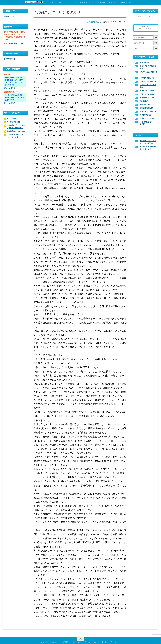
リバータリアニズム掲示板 (148, 86)
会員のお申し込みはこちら (14, 43)
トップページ (12, 118)
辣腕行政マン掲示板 (147, 118)
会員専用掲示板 (10, 59)
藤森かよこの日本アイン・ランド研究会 (148, 142)
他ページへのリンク (106, 2)
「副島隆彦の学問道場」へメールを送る (16, 136)
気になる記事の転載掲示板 (148, 67)
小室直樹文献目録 (146, 108)
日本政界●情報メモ (147, 78)
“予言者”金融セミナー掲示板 (148, 123)
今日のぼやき (65, 2)
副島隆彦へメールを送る (16, 131)
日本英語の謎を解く (147, 91)
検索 (156, 38)
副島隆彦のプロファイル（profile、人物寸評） (16, 127)
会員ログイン (9, 17)
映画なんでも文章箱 (147, 94)
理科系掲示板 (145, 101)
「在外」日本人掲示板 (148, 81)
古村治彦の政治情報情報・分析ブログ (148, 148)
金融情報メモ (145, 105)
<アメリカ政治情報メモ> (148, 73)
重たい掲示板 (145, 63)
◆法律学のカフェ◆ (147, 98)
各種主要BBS (126, 2)
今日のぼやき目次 (13, 122)
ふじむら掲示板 (145, 115)
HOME (52, 2)
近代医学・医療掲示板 (148, 111)
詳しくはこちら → (11, 88)
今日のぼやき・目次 (83, 2)
